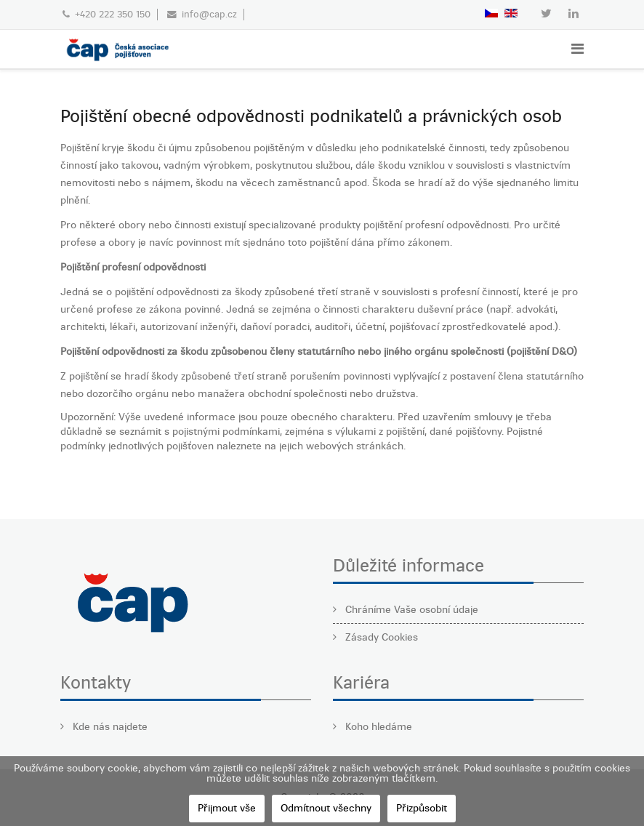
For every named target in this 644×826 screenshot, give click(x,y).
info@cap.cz (209, 14)
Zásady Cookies (380, 637)
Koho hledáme (377, 727)
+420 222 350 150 (113, 14)
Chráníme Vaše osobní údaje (410, 610)
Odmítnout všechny (326, 808)
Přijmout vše (227, 808)
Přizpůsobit (422, 808)
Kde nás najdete (109, 727)
